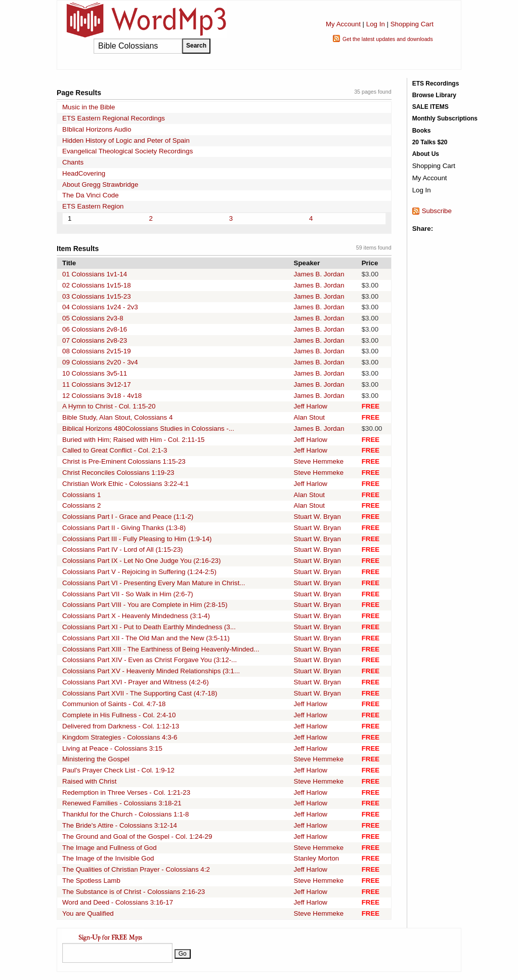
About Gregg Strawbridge (100, 185)
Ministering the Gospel (96, 759)
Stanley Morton (317, 858)
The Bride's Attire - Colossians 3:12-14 (120, 825)
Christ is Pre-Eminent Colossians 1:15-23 (124, 461)
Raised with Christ (89, 781)
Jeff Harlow (311, 406)
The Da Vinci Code (91, 195)
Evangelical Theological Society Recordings (127, 151)
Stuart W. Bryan (317, 517)
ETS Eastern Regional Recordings (114, 118)
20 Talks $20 (430, 142)
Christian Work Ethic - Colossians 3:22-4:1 (125, 484)
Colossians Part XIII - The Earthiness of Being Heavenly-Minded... (161, 649)
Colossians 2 (81, 505)
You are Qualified (88, 913)
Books (422, 131)
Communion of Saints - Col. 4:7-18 (114, 704)
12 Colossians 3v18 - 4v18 (102, 396)
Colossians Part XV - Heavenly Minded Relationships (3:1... (151, 671)
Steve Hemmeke (319, 461)
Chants (73, 162)
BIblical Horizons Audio (97, 129)
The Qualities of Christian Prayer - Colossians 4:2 (136, 869)
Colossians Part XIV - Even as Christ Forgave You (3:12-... (149, 660)
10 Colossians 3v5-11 (95, 373)
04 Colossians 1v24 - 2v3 (100, 307)
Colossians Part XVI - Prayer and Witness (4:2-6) (136, 682)
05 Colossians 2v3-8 (93, 318)
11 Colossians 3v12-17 (97, 384)
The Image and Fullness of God (110, 848)
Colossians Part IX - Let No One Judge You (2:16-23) (141, 561)
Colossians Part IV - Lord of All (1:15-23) (123, 549)
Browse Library (434, 95)
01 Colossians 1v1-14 (95, 274)
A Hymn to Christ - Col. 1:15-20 (109, 406)
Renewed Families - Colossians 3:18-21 (122, 803)
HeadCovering (84, 173)
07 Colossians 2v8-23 (95, 340)
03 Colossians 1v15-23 (97, 296)
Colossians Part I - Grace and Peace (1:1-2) (128, 517)
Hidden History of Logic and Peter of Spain (126, 140)
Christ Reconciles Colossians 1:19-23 (118, 473)
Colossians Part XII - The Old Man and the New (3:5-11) (146, 638)
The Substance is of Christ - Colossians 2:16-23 (134, 892)
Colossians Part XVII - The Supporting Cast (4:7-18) (140, 693)
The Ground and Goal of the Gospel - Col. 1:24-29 (137, 836)
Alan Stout (310, 417)
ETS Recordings (436, 84)
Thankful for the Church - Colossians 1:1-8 (125, 814)
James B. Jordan (319, 274)
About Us (426, 154)
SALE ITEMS (430, 107)
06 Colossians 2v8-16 (95, 329)
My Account (343, 24)
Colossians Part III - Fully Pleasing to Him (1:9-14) (137, 539)
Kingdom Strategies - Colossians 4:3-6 (120, 737)
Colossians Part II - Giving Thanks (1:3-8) (124, 528)
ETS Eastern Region (93, 206)
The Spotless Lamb (91, 881)
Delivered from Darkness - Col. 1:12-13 (121, 726)
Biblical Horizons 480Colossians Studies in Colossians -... (148, 428)
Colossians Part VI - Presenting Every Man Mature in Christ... (154, 583)
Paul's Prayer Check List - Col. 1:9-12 (118, 770)
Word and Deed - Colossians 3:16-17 (118, 902)
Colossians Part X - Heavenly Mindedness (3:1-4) (136, 616)
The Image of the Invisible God (108, 858)
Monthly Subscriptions (445, 118)
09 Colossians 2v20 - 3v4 (100, 362)
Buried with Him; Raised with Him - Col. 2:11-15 (133, 440)
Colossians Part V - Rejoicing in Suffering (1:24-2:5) (139, 572)
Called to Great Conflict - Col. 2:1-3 (115, 450)
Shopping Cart (412, 24)
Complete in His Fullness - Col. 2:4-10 (119, 715)
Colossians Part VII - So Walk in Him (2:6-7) (128, 594)
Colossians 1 (81, 495)
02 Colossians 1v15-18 (97, 285)
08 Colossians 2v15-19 (97, 351)
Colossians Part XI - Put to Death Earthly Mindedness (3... (149, 627)
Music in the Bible (89, 107)
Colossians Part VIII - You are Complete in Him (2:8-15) (145, 605)
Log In (376, 24)
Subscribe (437, 211)
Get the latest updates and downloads (388, 39)
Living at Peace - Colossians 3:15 (112, 748)
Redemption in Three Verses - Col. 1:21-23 (126, 792)
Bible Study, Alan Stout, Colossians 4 (117, 417)
